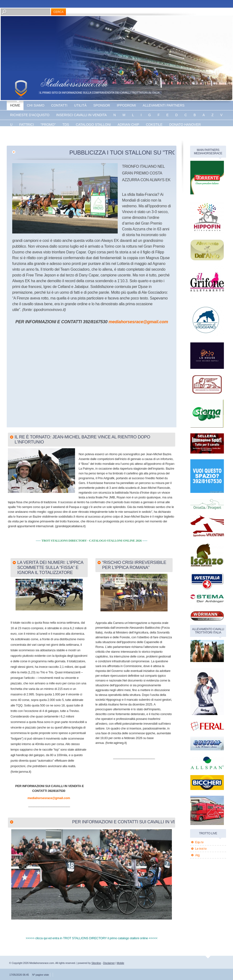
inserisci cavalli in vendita (81, 115)
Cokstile (154, 125)
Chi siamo (36, 105)
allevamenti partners (163, 105)
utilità (80, 105)
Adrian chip (128, 125)
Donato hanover (185, 125)
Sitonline (96, 963)
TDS (66, 125)
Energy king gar (26, 134)
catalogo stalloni (93, 125)
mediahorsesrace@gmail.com (138, 322)
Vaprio (78, 134)
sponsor (102, 105)
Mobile (120, 963)
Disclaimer (109, 963)
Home (15, 105)
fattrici (26, 125)
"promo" (48, 125)
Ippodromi (126, 105)
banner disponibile (109, 134)
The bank (57, 134)
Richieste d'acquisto (30, 115)
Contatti (59, 105)
